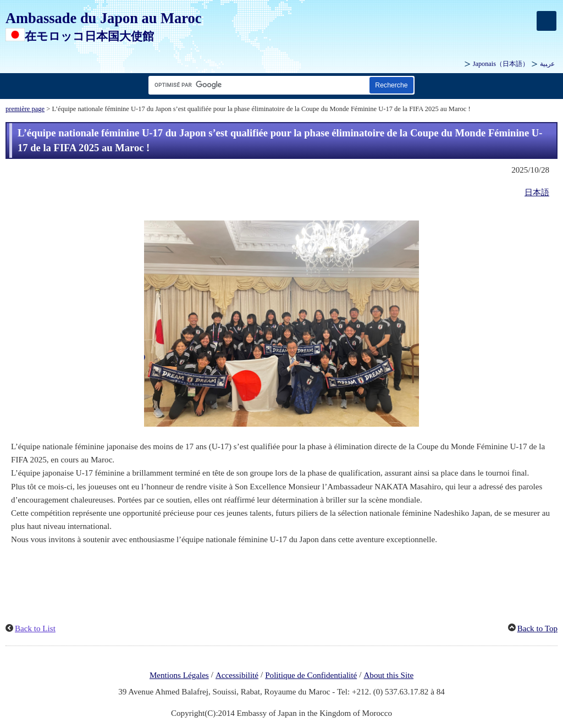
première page (25, 109)
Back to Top (537, 628)
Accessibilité (237, 675)
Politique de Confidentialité (311, 675)
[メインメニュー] (547, 21)
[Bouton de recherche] (391, 85)
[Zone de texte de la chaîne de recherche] (257, 85)
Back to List (35, 628)
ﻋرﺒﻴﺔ (547, 64)
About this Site (388, 675)
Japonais (501, 64)
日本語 (537, 192)
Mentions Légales (179, 675)
